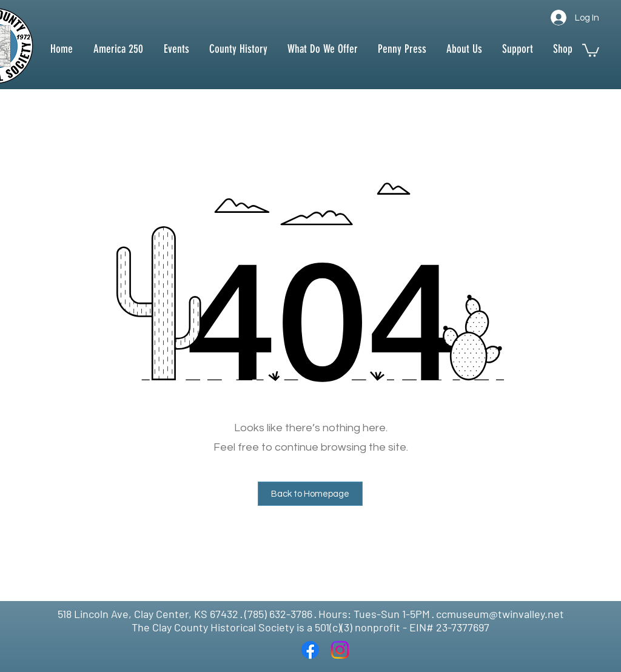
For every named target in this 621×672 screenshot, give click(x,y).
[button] (238, 49)
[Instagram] (340, 650)
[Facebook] (310, 650)
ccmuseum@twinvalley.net (500, 614)
